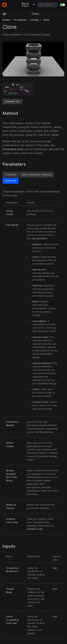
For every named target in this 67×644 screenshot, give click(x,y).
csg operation (39, 238)
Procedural (20, 20)
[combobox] (48, 5)
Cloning (34, 20)
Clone (46, 20)
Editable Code (34, 529)
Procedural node (13, 149)
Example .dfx (13, 101)
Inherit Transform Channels (37, 175)
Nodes (6, 20)
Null (55, 568)
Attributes (10, 181)
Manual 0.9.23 (28, 5)
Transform (11, 175)
